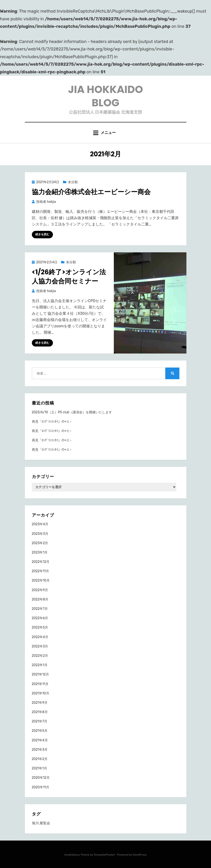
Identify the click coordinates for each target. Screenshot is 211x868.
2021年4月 (40, 740)
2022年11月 (41, 571)
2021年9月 (40, 703)
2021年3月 (40, 750)
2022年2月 (40, 656)
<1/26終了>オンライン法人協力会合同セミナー (69, 277)
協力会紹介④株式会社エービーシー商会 (91, 192)
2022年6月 (40, 618)
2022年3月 (40, 646)
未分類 (73, 182)
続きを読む (42, 234)
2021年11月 (40, 684)
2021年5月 (40, 731)
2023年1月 (40, 552)
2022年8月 (40, 599)
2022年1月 (40, 665)
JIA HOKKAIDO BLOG (105, 96)
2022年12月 (41, 562)
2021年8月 (40, 712)
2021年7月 (40, 721)
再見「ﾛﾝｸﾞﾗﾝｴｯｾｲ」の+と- (52, 422)
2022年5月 (40, 627)
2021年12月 (41, 674)
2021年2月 (40, 759)
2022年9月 (40, 590)
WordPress (140, 855)
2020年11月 (41, 787)
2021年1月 (39, 768)
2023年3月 (40, 534)
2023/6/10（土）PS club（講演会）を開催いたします (72, 412)
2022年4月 (40, 637)
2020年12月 (41, 778)
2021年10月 (41, 693)
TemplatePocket (104, 855)
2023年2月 (40, 543)
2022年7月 (40, 609)
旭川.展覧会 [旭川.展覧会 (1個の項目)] (41, 823)
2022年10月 (41, 580)
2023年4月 (40, 524)
